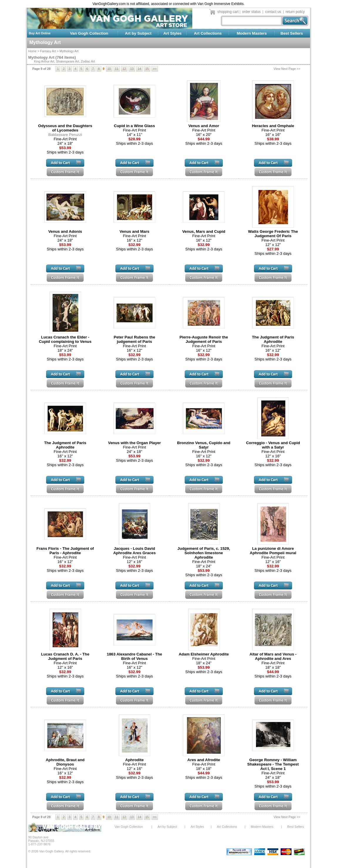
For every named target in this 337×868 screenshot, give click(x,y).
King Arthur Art (44, 61)
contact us (273, 12)
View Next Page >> (287, 69)
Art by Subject (138, 33)
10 (109, 69)
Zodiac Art (88, 61)
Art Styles (173, 33)
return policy (295, 12)
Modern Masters (252, 33)
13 (132, 69)
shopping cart (228, 12)
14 (139, 69)
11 (117, 69)
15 (147, 69)
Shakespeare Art (68, 61)
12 (124, 69)
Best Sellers (292, 33)
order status (251, 12)
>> (155, 69)
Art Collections (208, 33)
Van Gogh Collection (89, 33)
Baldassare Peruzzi (65, 135)
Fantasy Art (48, 51)
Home (32, 51)
